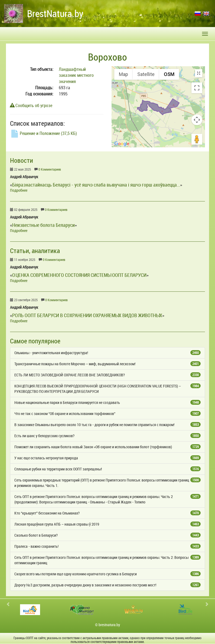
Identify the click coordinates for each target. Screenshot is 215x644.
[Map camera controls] (197, 120)
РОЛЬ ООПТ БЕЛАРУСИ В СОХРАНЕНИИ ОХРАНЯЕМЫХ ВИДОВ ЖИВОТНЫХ (87, 315)
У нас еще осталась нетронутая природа (107, 458)
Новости (22, 160)
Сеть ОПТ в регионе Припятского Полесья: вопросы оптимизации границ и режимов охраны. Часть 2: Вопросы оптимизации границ (107, 560)
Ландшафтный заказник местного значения (76, 75)
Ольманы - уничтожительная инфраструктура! (107, 353)
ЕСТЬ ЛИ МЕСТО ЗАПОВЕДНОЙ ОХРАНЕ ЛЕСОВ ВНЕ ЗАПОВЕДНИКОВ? (107, 375)
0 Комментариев (50, 169)
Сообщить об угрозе (31, 105)
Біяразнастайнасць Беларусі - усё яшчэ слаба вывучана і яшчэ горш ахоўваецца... (96, 185)
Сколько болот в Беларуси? (107, 535)
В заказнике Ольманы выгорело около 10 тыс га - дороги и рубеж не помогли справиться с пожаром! (107, 425)
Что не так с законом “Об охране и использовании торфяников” (107, 414)
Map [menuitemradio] (123, 74)
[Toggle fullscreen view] (197, 88)
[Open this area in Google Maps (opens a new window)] (122, 144)
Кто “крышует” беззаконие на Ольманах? (107, 513)
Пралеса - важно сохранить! (107, 546)
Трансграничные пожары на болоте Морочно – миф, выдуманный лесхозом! (107, 364)
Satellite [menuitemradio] (146, 74)
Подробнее (19, 190)
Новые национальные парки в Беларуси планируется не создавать (107, 402)
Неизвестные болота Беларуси (43, 225)
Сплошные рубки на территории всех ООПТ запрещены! (107, 469)
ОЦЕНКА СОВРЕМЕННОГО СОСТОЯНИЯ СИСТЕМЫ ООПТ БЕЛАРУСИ (79, 275)
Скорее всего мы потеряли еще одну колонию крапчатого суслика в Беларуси (107, 574)
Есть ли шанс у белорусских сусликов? (107, 436)
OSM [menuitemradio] (169, 74)
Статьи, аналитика (35, 251)
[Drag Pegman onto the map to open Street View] (197, 139)
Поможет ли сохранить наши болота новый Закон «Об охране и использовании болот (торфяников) (107, 447)
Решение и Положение (43, 133)
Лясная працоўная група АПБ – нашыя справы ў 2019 (107, 524)
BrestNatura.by (55, 13)
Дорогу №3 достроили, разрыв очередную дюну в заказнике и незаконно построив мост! (107, 585)
